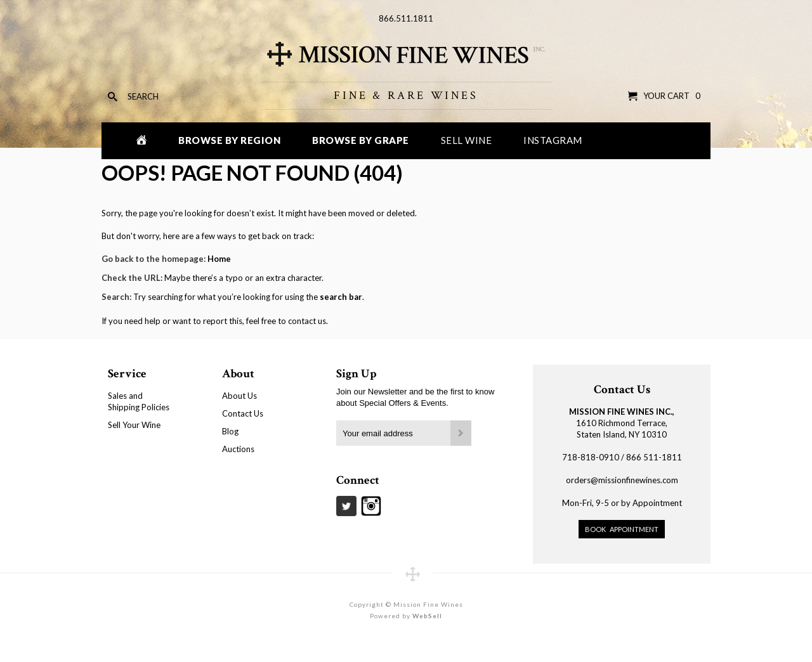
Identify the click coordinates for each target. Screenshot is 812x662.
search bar (341, 297)
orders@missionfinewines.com (622, 480)
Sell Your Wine (134, 425)
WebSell (427, 616)
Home (219, 259)
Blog (230, 431)
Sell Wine (467, 140)
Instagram (553, 140)
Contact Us (243, 413)
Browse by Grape (361, 140)
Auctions (238, 449)
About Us (239, 396)
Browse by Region (229, 140)
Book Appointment (622, 529)
